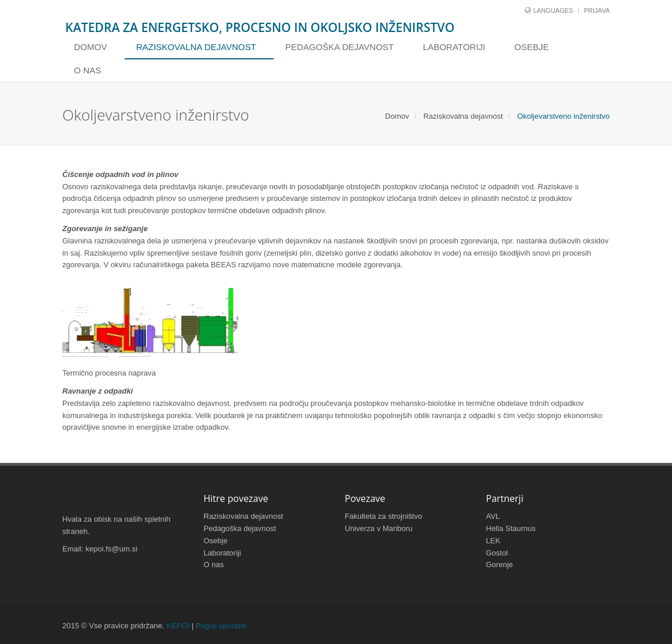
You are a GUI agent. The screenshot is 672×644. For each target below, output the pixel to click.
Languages (553, 10)
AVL (493, 516)
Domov (91, 47)
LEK (494, 541)
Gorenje (500, 565)
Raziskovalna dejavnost (196, 47)
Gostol (497, 553)
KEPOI (178, 626)
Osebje (531, 47)
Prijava (597, 10)
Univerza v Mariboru (379, 528)
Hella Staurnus (511, 528)
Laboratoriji (454, 47)
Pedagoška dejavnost (339, 47)
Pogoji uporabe (221, 626)
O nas (88, 70)
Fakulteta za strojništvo (383, 516)
